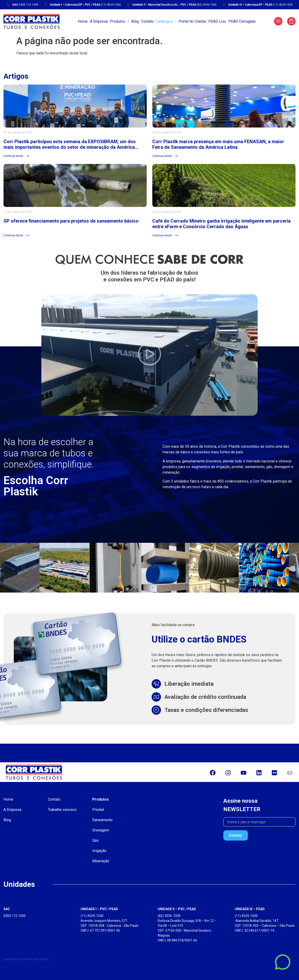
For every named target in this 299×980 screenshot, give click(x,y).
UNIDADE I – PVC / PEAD (99, 909)
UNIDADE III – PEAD (250, 909)
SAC (7, 909)
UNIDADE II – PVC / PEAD (177, 909)
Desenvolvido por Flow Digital (27, 960)
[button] (149, 355)
